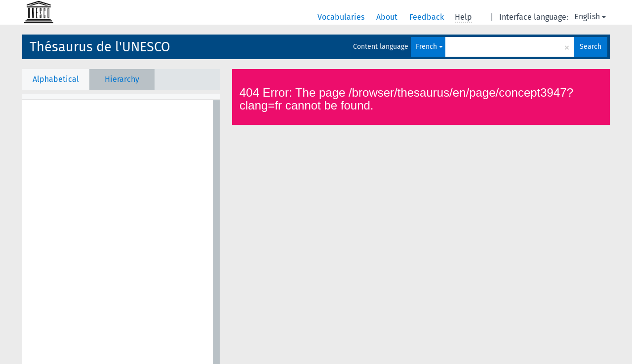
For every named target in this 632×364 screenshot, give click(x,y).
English (590, 17)
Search (591, 47)
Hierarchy (122, 79)
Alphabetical (56, 79)
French (429, 47)
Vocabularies (342, 17)
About (388, 17)
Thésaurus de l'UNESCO (100, 47)
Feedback (428, 17)
